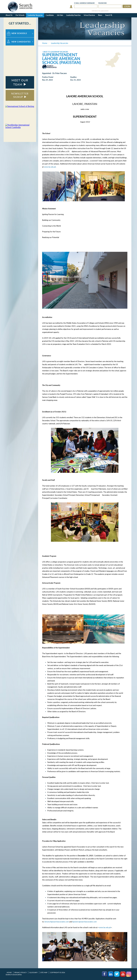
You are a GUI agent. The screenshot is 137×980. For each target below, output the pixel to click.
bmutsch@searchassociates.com (57, 922)
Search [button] (109, 15)
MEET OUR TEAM (20, 82)
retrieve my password (100, 11)
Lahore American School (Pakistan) (61, 60)
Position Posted (48, 77)
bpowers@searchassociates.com (85, 922)
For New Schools (13, 31)
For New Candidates (14, 39)
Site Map (44, 972)
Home (9, 972)
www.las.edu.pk (50, 167)
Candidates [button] (50, 15)
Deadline (73, 77)
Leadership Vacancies (35, 15)
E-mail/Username (84, 3)
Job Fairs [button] (60, 15)
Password (102, 3)
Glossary (33, 972)
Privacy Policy (20, 972)
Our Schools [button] (20, 15)
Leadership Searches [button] (73, 15)
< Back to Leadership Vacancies (55, 52)
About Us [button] (9, 15)
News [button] (100, 15)
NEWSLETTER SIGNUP (20, 95)
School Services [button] (89, 15)
